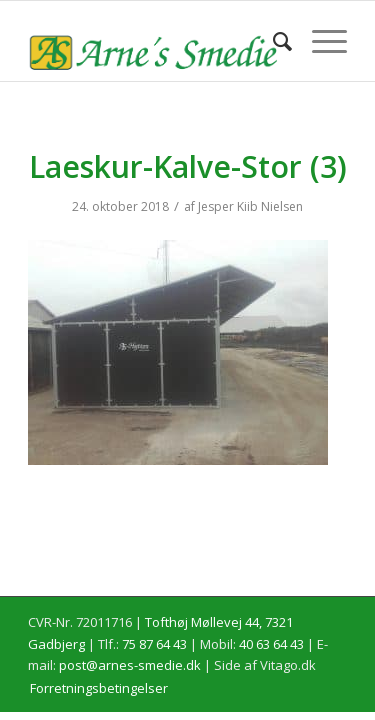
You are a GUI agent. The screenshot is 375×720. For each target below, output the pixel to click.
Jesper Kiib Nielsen (250, 206)
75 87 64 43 (154, 644)
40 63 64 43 (271, 644)
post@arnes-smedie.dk (130, 665)
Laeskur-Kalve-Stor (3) (188, 166)
